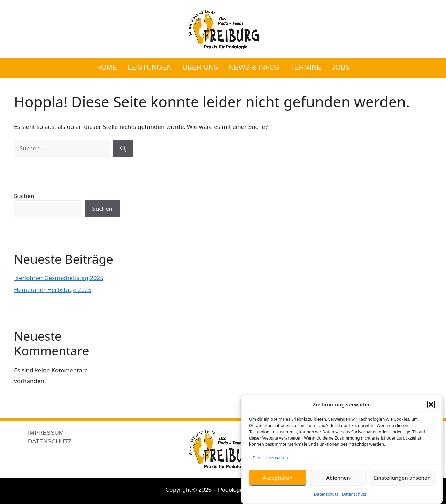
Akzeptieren (278, 478)
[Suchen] (123, 148)
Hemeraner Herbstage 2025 (53, 290)
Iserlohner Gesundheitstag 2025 (59, 278)
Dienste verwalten (270, 458)
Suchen (24, 196)
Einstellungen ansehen (402, 478)
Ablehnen (338, 478)
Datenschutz (326, 494)
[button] (431, 404)
